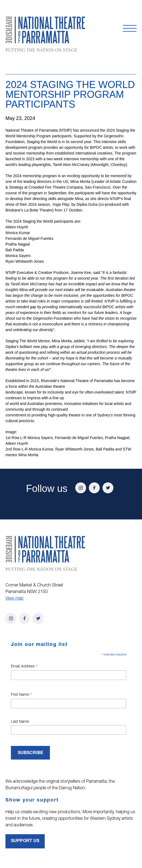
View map (14, 599)
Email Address (24, 667)
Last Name (20, 722)
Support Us (25, 841)
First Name (21, 695)
